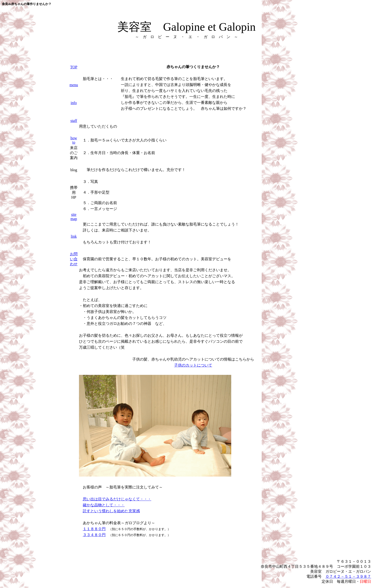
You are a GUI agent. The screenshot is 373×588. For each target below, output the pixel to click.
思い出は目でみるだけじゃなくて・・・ (117, 499)
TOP (74, 67)
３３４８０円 (94, 535)
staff (74, 121)
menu (74, 85)
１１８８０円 (94, 529)
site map (74, 217)
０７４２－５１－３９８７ (348, 576)
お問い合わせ (74, 259)
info (74, 103)
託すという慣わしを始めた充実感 (111, 511)
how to (74, 140)
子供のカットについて (193, 365)
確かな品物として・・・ (104, 505)
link (74, 236)
